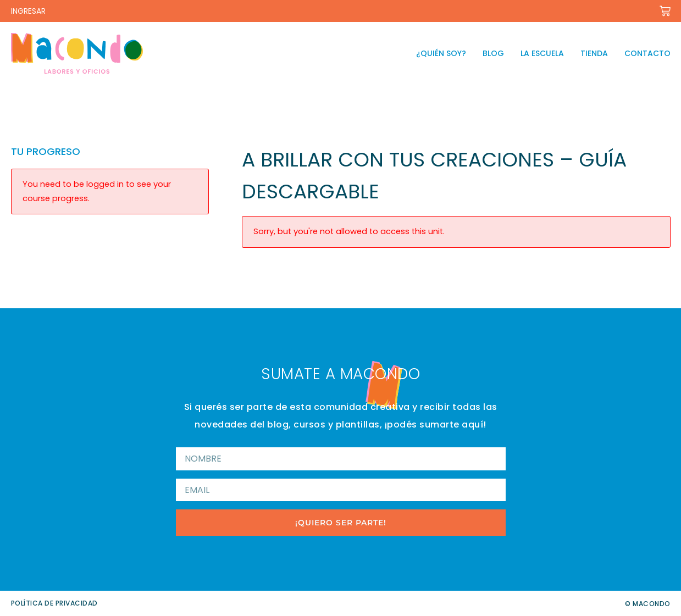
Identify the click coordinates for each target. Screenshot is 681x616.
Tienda (594, 53)
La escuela (542, 53)
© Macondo (648, 604)
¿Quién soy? (441, 53)
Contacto (647, 53)
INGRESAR (28, 11)
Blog (493, 53)
